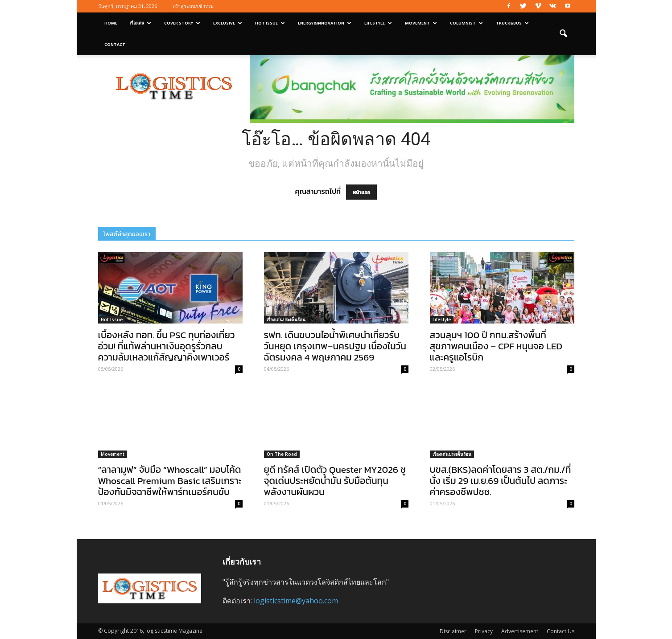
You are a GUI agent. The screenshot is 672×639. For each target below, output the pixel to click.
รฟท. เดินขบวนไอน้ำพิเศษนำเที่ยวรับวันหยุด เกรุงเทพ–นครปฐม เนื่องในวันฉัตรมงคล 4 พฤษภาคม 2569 (335, 346)
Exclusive (228, 23)
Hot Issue (270, 23)
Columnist (466, 23)
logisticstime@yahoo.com (296, 601)
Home (111, 23)
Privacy (484, 631)
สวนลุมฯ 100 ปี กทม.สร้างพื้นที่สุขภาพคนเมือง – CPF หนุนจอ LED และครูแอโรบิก (496, 346)
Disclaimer (453, 631)
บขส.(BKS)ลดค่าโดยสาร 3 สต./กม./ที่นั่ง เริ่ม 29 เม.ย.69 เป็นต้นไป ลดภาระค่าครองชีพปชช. (501, 481)
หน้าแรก (361, 192)
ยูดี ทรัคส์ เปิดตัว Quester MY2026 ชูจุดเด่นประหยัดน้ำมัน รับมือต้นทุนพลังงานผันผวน (335, 481)
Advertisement (520, 631)
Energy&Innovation (325, 23)
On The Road (282, 454)
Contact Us (561, 631)
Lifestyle (378, 23)
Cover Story (182, 23)
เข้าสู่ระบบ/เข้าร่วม (193, 6)
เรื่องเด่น (140, 23)
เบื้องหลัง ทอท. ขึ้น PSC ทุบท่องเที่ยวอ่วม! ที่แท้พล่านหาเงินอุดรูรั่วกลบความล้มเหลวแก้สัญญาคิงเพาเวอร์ (167, 346)
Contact (115, 44)
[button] (564, 34)
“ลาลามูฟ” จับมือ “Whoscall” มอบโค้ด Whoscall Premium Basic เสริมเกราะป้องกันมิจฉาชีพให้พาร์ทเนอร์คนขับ (170, 481)
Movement (421, 23)
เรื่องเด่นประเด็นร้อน (286, 319)
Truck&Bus (512, 23)
